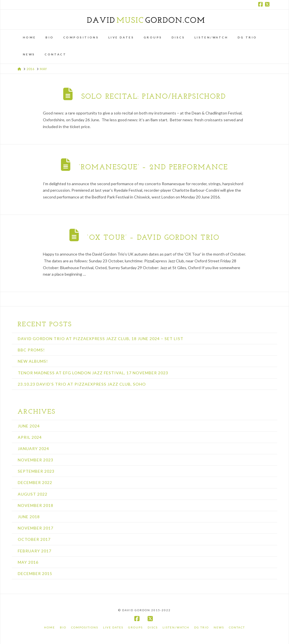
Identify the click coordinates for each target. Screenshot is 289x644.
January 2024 (33, 449)
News (219, 627)
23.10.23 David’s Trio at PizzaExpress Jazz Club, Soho (82, 384)
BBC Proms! (31, 350)
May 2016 (28, 562)
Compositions (85, 627)
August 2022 (33, 494)
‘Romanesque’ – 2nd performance (154, 168)
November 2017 (36, 528)
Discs (153, 627)
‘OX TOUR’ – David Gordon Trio (153, 238)
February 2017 (35, 551)
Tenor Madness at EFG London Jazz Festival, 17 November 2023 (93, 373)
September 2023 (36, 471)
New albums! (33, 361)
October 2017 (34, 539)
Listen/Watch (176, 627)
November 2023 (36, 460)
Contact (237, 627)
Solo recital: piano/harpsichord (154, 97)
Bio (63, 627)
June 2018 (29, 517)
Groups (135, 627)
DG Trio (202, 627)
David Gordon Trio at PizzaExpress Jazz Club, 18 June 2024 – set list (101, 339)
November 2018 (36, 505)
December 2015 (35, 573)
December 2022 (35, 482)
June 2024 (29, 426)
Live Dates (113, 627)
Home (50, 627)
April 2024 (30, 437)
